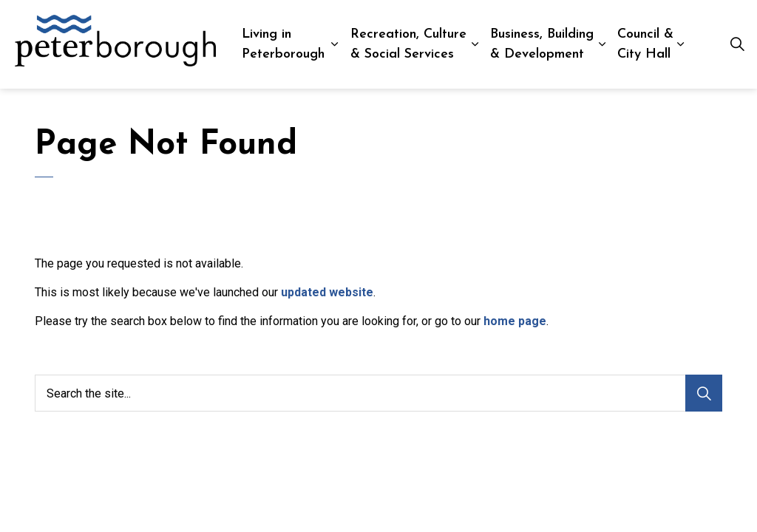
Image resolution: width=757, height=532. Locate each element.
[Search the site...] (378, 393)
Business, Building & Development (542, 44)
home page (515, 321)
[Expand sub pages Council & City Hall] (680, 44)
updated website (327, 292)
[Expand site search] (738, 44)
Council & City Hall (645, 44)
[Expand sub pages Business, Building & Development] (602, 44)
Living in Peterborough (283, 44)
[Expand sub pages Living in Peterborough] (335, 44)
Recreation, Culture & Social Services (408, 44)
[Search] (704, 393)
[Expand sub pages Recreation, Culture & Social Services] (475, 44)
